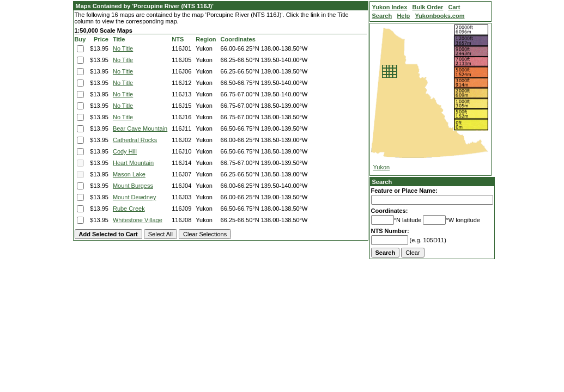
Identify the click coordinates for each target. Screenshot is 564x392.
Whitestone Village (138, 220)
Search (382, 182)
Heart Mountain (133, 163)
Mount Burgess (133, 186)
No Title (123, 48)
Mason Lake (129, 174)
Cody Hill (125, 151)
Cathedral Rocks (135, 140)
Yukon (382, 167)
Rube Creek (129, 209)
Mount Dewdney (135, 197)
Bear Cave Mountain (140, 128)
